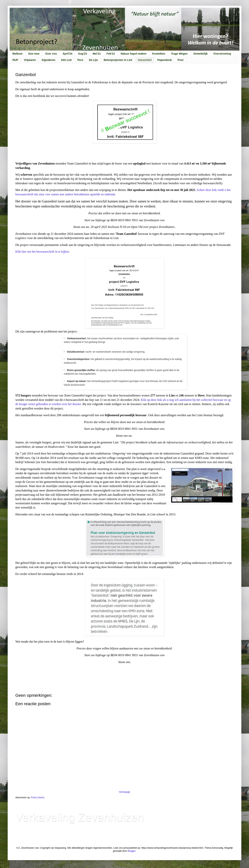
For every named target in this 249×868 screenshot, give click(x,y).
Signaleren (48, 60)
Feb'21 (111, 54)
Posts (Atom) (38, 798)
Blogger (132, 851)
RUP (15, 60)
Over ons (51, 54)
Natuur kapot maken (134, 54)
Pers (80, 60)
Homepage (124, 792)
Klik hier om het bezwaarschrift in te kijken (42, 252)
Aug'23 (82, 54)
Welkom (17, 54)
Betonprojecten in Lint (118, 60)
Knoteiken (159, 54)
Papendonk (165, 60)
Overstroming (222, 54)
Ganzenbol (145, 60)
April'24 (68, 54)
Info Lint (66, 60)
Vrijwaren (30, 60)
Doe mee (34, 54)
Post (180, 60)
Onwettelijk (201, 54)
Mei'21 (97, 54)
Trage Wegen (179, 54)
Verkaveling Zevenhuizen (80, 817)
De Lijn (93, 60)
